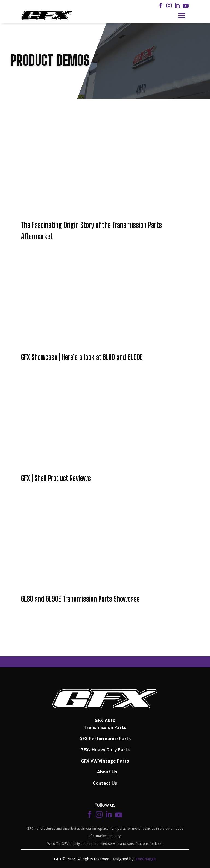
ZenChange (146, 859)
